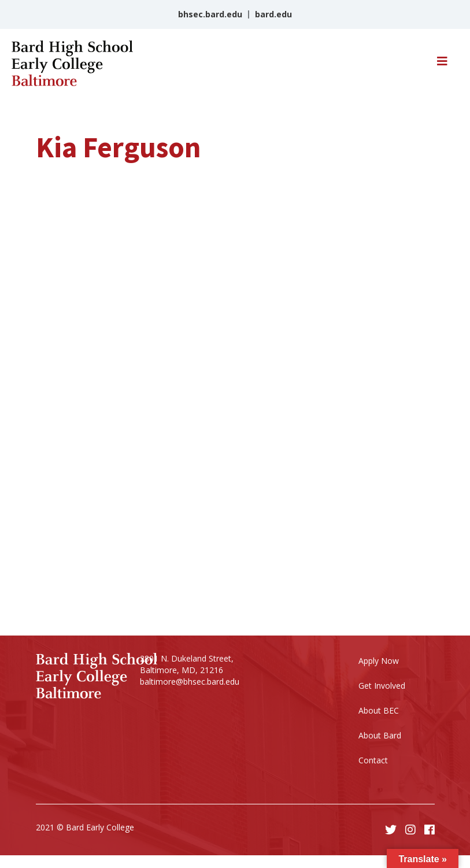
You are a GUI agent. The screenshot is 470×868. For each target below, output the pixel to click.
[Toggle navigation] (442, 64)
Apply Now (379, 661)
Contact (373, 760)
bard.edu (273, 14)
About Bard (380, 735)
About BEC (379, 710)
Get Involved (382, 686)
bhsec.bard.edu (210, 14)
